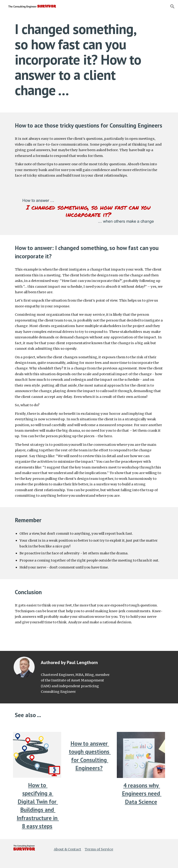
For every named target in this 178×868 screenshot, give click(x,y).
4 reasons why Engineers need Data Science (142, 793)
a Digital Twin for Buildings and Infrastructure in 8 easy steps (38, 810)
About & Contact (67, 849)
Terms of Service (99, 849)
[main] (82, 59)
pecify (32, 793)
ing (44, 793)
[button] (172, 6)
